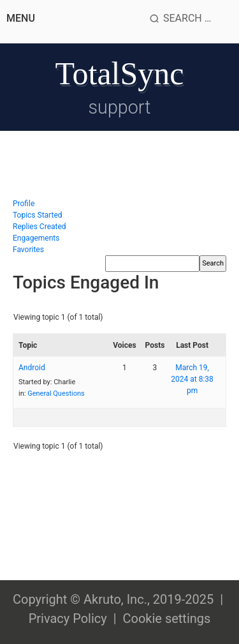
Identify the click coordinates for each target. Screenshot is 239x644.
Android (32, 368)
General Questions (56, 393)
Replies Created (40, 227)
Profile (24, 204)
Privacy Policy (68, 618)
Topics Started (38, 215)
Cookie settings (166, 618)
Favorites (28, 250)
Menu (21, 18)
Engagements (36, 238)
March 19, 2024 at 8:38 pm (192, 379)
